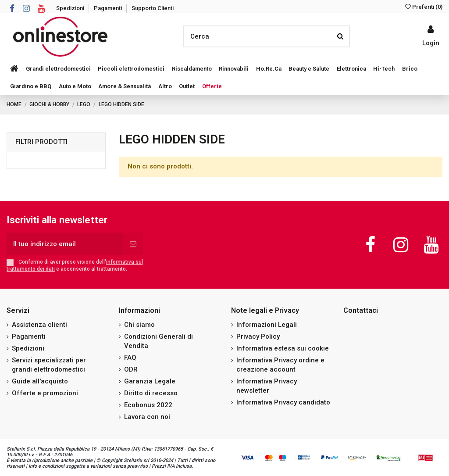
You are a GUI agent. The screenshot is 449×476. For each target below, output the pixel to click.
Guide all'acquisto (40, 381)
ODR (131, 369)
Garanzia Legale (150, 381)
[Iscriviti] (133, 244)
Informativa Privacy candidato (283, 402)
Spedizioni (71, 8)
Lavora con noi (147, 417)
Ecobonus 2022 (148, 405)
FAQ (130, 358)
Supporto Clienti (153, 8)
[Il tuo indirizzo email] (65, 244)
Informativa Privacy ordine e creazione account (280, 365)
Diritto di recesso (151, 393)
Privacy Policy (258, 336)
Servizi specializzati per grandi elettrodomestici (49, 365)
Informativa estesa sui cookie (283, 348)
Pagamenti (109, 8)
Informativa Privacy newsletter (267, 386)
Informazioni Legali (267, 325)
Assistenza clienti (39, 325)
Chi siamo (139, 325)
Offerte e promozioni (45, 393)
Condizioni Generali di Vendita (159, 341)
